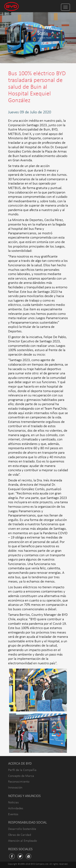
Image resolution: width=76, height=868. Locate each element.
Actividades (16, 808)
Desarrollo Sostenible (22, 829)
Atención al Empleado (22, 841)
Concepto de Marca (21, 776)
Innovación (15, 788)
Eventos (13, 814)
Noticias (13, 803)
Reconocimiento (19, 782)
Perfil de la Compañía (22, 770)
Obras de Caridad (20, 835)
